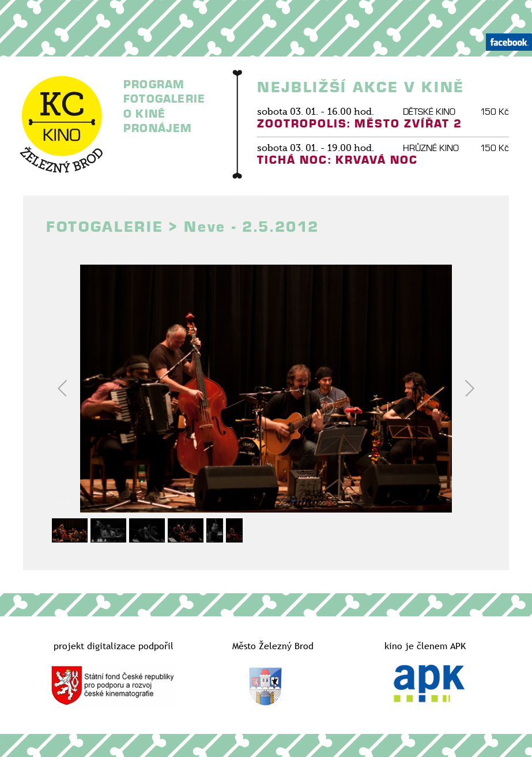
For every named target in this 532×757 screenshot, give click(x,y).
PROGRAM (154, 84)
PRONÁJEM (158, 128)
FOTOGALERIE (164, 99)
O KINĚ (144, 114)
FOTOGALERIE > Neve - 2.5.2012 (182, 227)
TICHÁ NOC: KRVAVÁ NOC (337, 160)
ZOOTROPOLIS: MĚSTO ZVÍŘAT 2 (360, 124)
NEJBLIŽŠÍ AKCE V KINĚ (361, 88)
